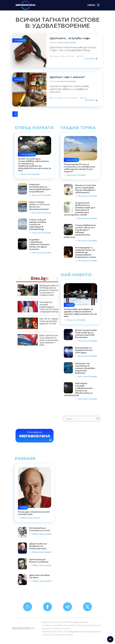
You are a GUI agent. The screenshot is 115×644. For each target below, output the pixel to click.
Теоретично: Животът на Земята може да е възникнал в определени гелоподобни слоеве (80, 209)
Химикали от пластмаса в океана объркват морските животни (85, 368)
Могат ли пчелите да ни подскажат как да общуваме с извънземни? (86, 189)
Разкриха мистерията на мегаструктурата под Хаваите (40, 188)
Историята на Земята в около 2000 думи (84, 350)
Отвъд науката (27, 154)
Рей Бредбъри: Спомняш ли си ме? (40, 529)
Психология (19, 40)
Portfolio (69, 635)
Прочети (90, 59)
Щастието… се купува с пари (70, 38)
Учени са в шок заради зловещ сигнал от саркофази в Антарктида (38, 224)
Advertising (59, 635)
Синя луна (19, 79)
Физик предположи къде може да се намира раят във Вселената (86, 334)
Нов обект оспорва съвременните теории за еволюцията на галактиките (78, 389)
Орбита (69, 305)
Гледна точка (72, 160)
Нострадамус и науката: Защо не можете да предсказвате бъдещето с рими (86, 252)
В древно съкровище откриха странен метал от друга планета (39, 244)
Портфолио (94, 625)
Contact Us (47, 635)
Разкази (23, 507)
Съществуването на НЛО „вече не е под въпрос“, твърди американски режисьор (80, 231)
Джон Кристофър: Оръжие (40, 576)
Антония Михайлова (66, 42)
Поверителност (61, 628)
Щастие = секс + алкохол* (67, 77)
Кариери (46, 628)
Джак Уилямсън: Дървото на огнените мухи (38, 546)
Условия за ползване (52, 625)
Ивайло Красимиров (30, 518)
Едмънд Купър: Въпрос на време (39, 561)
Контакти (70, 625)
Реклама (82, 625)
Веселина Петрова (30, 174)
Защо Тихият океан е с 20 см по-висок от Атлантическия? (40, 206)
